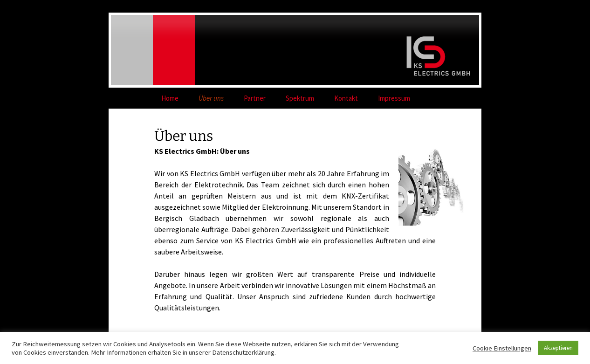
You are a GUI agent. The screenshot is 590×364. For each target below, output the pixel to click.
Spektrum (300, 98)
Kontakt (346, 98)
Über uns (211, 98)
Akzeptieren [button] (558, 348)
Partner (255, 98)
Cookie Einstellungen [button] (502, 348)
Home (170, 98)
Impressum (394, 98)
